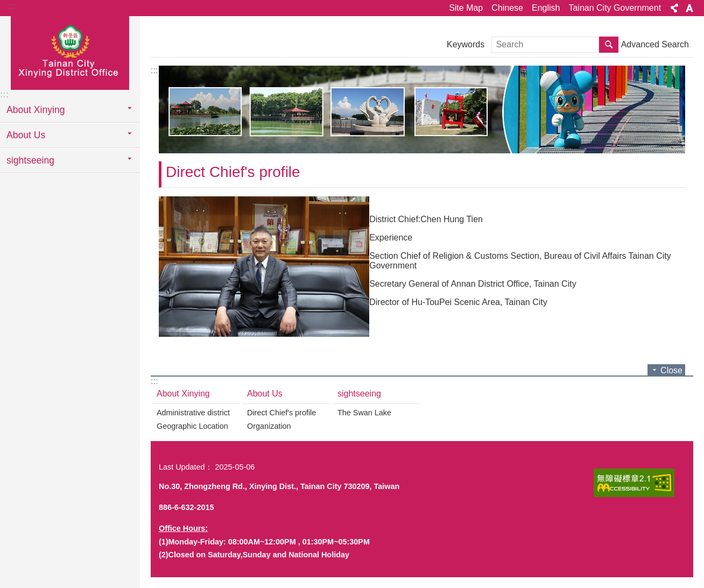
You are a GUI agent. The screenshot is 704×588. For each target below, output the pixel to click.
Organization (269, 426)
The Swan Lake (364, 413)
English (546, 8)
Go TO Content (6, 6)
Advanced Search (655, 44)
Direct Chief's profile (233, 172)
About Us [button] (26, 135)
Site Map (466, 8)
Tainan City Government (615, 8)
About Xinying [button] (36, 110)
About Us (265, 394)
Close (671, 370)
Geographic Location (192, 426)
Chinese (507, 8)
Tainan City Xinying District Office (70, 52)
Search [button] (609, 45)
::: (12, 6)
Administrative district (193, 413)
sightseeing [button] (30, 160)
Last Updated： (186, 467)
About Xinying (183, 394)
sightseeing (359, 394)
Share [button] (674, 8)
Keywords (466, 44)
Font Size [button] (689, 8)
